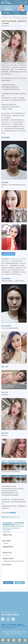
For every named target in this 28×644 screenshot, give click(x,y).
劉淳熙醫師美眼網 (10, 615)
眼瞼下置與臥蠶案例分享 (15, 17)
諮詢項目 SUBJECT (8, 559)
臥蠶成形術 (13, 513)
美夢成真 (7, 17)
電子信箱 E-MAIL (7, 553)
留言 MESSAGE (7, 565)
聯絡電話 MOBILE (8, 547)
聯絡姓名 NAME (7, 535)
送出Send (8, 583)
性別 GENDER (6, 541)
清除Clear (20, 583)
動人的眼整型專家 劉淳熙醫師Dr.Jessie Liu (8, 2)
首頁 (3, 17)
